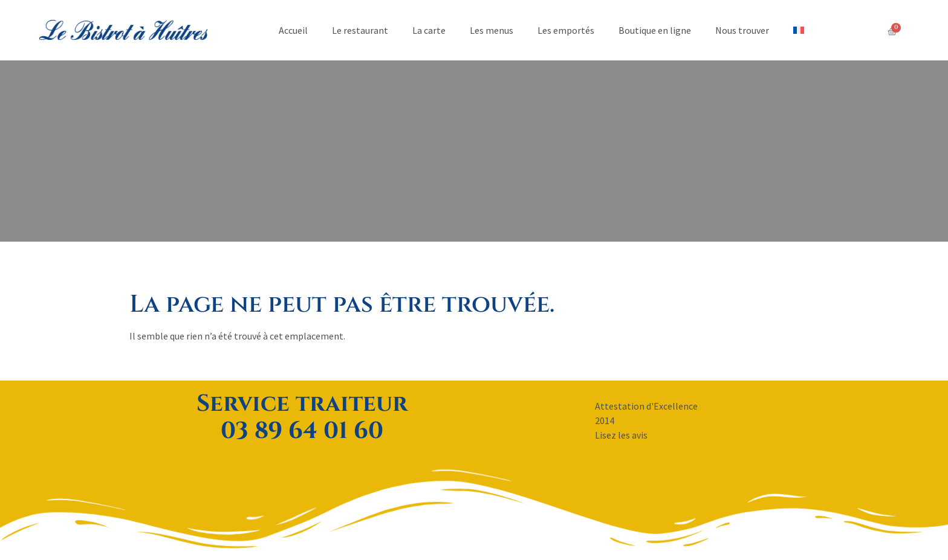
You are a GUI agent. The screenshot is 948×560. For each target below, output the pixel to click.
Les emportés (566, 30)
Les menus (492, 30)
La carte (429, 30)
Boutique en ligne (655, 30)
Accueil (293, 30)
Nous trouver (742, 30)
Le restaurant (360, 30)
